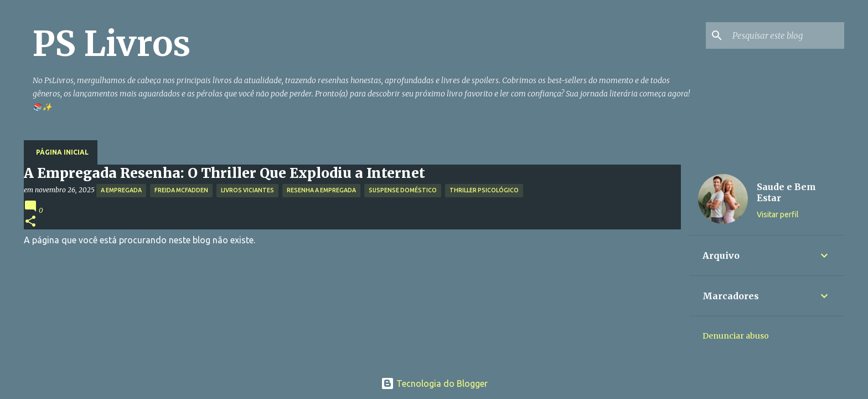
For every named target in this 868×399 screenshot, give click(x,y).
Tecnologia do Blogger (434, 383)
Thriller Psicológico (484, 190)
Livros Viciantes (247, 190)
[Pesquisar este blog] (786, 35)
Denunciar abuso (736, 336)
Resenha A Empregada (321, 190)
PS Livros (112, 44)
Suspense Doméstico (403, 190)
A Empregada (121, 190)
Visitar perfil (778, 214)
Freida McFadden (181, 190)
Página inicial (62, 152)
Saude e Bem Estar (786, 192)
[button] (30, 222)
